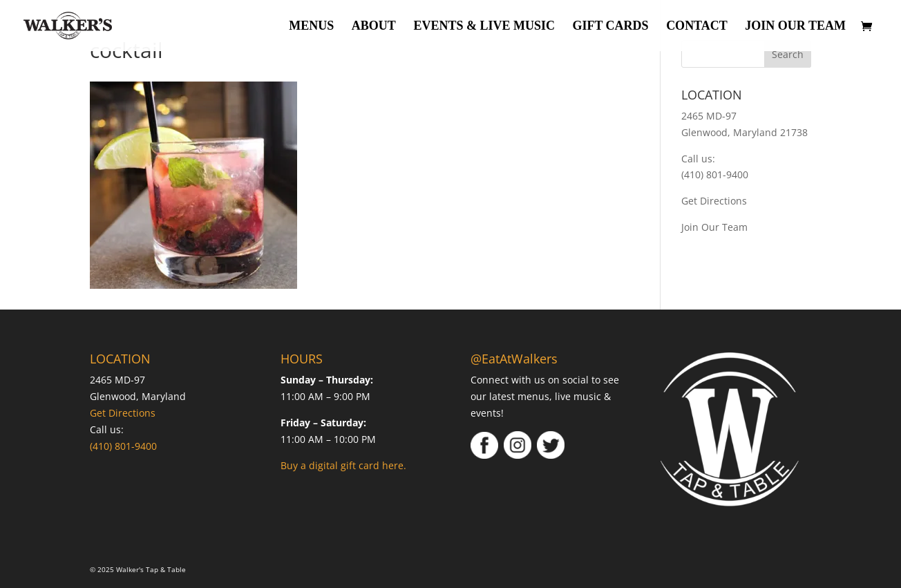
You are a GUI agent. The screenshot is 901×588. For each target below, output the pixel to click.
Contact (697, 27)
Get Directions (714, 201)
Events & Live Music (484, 27)
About (374, 27)
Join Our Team (795, 27)
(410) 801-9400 (715, 174)
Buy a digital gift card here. (343, 465)
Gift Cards (610, 27)
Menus (311, 27)
